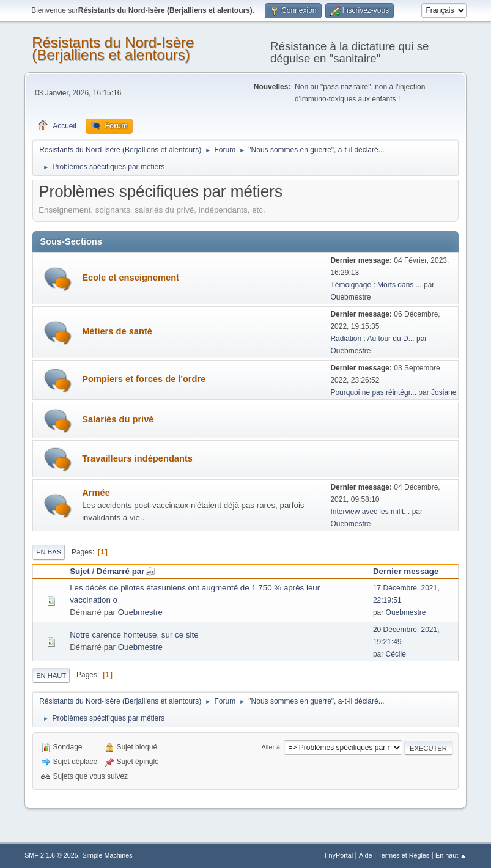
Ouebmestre (350, 297)
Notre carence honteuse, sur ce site (134, 635)
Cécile (396, 654)
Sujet (80, 571)
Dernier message (406, 571)
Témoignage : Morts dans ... (376, 285)
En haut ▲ (451, 855)
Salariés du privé (118, 419)
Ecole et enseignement (131, 278)
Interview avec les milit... (370, 512)
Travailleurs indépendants (137, 458)
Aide (366, 855)
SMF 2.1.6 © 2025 (51, 855)
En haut (51, 675)
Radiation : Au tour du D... (372, 339)
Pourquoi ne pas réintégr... (373, 392)
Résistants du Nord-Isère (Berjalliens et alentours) (113, 49)
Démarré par (126, 571)
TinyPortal (338, 855)
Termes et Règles (404, 855)
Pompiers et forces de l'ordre (144, 379)
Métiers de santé (117, 331)
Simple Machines (107, 855)
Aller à (271, 748)
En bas (49, 552)
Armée (96, 493)
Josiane (444, 392)
